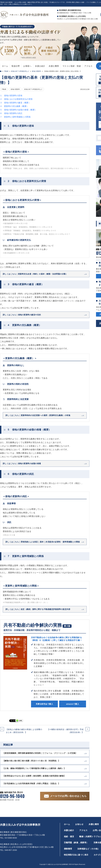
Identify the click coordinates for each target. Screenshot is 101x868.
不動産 (6, 71)
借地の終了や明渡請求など (20, 71)
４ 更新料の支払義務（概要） (14, 106)
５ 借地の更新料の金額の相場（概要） (18, 110)
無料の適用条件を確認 (29, 57)
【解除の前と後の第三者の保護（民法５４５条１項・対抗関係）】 (31, 761)
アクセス (88, 66)
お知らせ (79, 824)
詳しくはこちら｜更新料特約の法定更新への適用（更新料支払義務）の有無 (38, 415)
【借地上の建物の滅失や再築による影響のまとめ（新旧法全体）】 (24, 731)
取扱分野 (16, 66)
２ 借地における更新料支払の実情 (16, 99)
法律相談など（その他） (89, 849)
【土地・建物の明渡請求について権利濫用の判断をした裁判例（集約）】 (34, 768)
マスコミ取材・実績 (72, 66)
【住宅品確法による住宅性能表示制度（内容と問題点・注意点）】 (31, 783)
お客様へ (27, 66)
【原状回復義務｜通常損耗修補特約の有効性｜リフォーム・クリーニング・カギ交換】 (40, 753)
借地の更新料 (36, 71)
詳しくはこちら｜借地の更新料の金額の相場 (22, 463)
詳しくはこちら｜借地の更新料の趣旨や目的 (22, 315)
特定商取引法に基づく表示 (76, 855)
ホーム (5, 66)
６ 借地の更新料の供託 (11, 113)
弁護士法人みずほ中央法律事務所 (20, 825)
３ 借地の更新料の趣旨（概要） (15, 103)
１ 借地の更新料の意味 (11, 96)
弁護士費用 (54, 66)
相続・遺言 (69, 836)
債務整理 (68, 849)
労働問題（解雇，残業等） (76, 843)
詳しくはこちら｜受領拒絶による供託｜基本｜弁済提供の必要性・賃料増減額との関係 (43, 542)
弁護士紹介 (40, 66)
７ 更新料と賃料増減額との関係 (15, 117)
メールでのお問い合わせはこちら (68, 796)
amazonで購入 (73, 704)
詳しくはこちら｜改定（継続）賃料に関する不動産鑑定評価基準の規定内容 (38, 609)
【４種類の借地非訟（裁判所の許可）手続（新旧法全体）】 (65, 731)
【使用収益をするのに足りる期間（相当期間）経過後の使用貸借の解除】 (34, 776)
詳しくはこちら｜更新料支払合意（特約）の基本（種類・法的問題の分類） (35, 274)
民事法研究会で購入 (44, 704)
